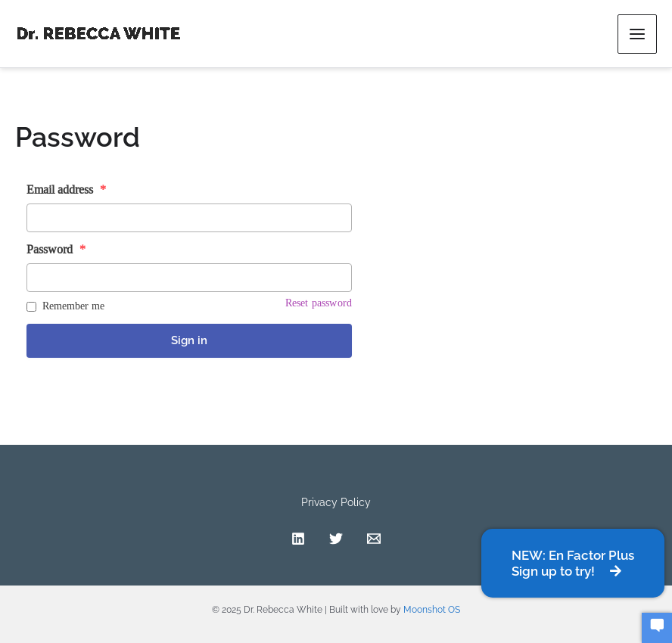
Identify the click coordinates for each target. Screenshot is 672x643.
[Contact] (374, 539)
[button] (573, 563)
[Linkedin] (298, 539)
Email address (66, 189)
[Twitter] (336, 539)
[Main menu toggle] (637, 34)
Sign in (189, 340)
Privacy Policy (336, 502)
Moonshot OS (432, 610)
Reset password (319, 303)
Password (56, 249)
